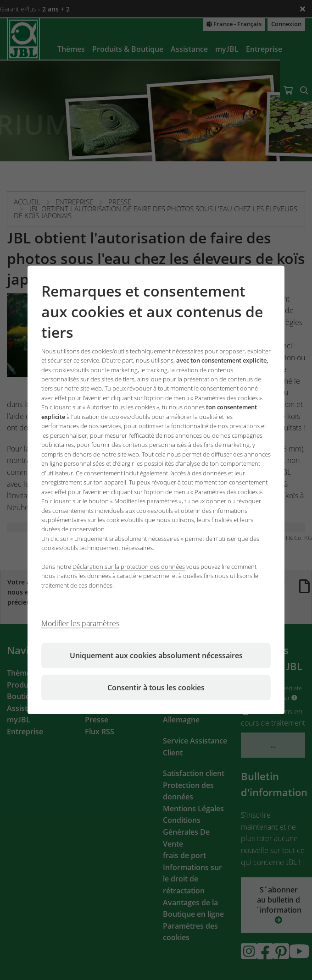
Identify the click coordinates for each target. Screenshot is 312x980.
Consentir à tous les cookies (156, 688)
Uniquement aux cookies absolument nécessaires (156, 655)
